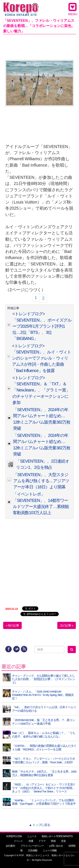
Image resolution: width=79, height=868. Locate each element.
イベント (18, 841)
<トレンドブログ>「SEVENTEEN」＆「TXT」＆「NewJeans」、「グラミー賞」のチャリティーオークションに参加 (41, 390)
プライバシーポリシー (32, 846)
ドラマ (42, 841)
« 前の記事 (12, 625)
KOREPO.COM (14, 836)
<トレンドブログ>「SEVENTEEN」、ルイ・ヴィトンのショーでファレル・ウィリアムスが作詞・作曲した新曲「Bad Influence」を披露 (42, 358)
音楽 (63, 841)
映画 (53, 841)
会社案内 (10, 846)
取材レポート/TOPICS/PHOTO (57, 836)
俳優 (31, 841)
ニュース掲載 (50, 850)
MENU (73, 9)
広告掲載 (33, 850)
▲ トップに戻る (39, 825)
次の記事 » (67, 625)
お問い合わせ (56, 846)
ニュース (32, 836)
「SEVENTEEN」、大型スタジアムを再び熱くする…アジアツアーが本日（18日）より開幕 (41, 481)
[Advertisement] (39, 46)
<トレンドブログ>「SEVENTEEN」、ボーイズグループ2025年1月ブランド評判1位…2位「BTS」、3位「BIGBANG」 (42, 326)
